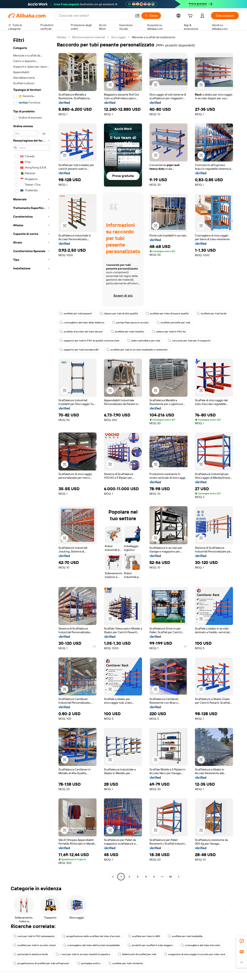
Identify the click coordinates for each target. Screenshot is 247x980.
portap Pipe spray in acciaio (130, 323)
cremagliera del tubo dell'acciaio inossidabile (92, 945)
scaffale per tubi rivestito (127, 332)
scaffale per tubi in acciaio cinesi (34, 945)
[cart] (191, 16)
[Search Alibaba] (95, 16)
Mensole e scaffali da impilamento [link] (154, 37)
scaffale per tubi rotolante (126, 963)
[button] (137, 16)
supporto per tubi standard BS (79, 350)
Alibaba (61, 37)
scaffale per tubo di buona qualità (167, 314)
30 (171, 877)
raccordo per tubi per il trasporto (189, 341)
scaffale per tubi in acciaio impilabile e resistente (137, 350)
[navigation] (31, 457)
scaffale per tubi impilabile (185, 936)
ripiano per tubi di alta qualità (119, 314)
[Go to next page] (179, 877)
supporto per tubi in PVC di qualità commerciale (89, 341)
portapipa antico (89, 963)
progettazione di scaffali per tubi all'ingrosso (41, 963)
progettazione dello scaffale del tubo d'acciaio (91, 936)
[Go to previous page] (113, 877)
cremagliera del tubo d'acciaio (200, 945)
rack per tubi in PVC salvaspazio (34, 936)
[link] (242, 941)
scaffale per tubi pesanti (76, 314)
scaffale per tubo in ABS (144, 936)
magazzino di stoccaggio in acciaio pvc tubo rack (195, 954)
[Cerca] (151, 16)
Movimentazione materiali (89, 37)
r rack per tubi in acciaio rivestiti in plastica (83, 954)
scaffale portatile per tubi (173, 323)
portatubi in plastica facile (31, 954)
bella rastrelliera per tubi (144, 341)
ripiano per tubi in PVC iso (169, 332)
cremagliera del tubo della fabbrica (82, 323)
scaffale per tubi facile (212, 314)
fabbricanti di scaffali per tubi (137, 954)
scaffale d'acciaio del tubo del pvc (81, 332)
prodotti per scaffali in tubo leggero (150, 945)
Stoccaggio (118, 37)
